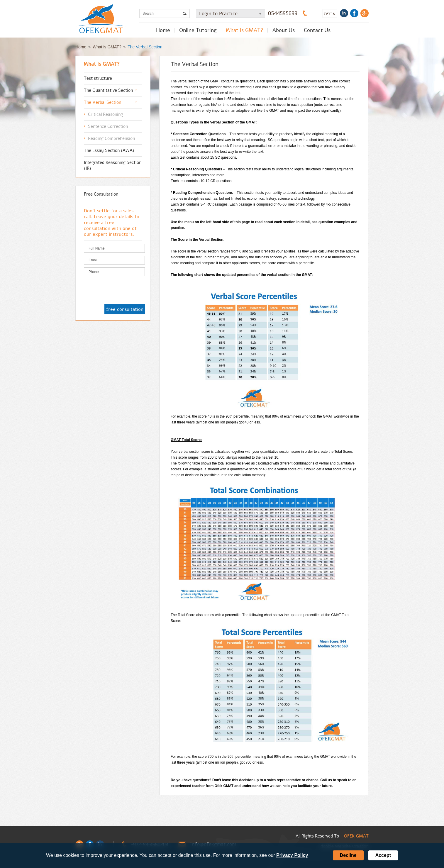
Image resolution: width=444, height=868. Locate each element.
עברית (330, 13)
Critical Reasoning (105, 114)
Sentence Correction (108, 126)
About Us (284, 30)
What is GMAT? (245, 30)
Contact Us (317, 30)
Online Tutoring (198, 30)
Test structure (98, 78)
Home (163, 30)
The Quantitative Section (108, 90)
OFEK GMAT (356, 836)
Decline (348, 855)
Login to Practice (232, 14)
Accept (383, 855)
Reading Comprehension (111, 138)
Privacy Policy (292, 855)
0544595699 (283, 13)
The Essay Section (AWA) (109, 150)
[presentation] (128, 291)
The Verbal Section (145, 47)
